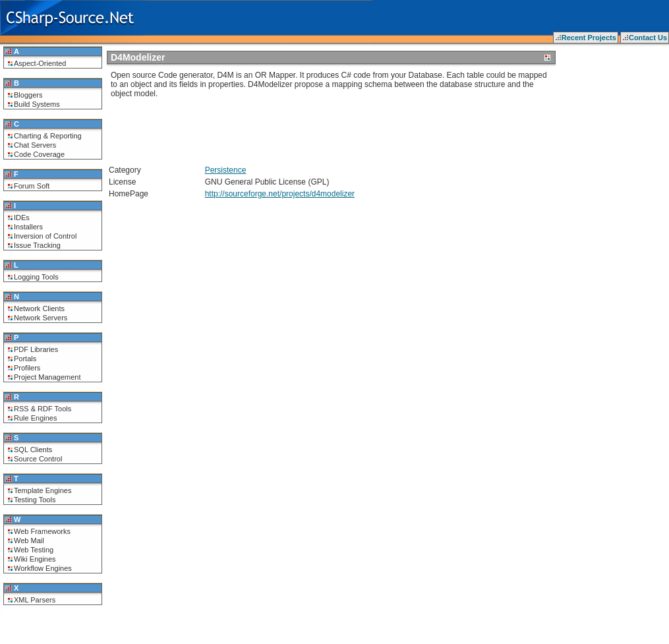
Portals (25, 359)
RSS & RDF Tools (43, 409)
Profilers (27, 368)
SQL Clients (33, 450)
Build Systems (37, 104)
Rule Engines (35, 418)
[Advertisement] (265, 127)
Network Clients (39, 308)
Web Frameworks (42, 531)
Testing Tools (35, 500)
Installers (28, 227)
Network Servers (41, 318)
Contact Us (648, 38)
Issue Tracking (37, 245)
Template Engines (43, 490)
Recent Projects (589, 38)
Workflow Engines (43, 568)
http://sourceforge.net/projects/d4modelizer (280, 194)
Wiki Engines (35, 559)
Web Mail (29, 541)
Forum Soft (32, 186)
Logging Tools (36, 277)
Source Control (38, 459)
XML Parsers (35, 600)
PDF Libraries (36, 349)
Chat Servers (35, 145)
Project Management (47, 377)
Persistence (226, 170)
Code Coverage (39, 154)
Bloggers (28, 95)
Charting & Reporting (48, 136)
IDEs (22, 218)
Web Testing (34, 550)
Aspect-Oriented (40, 63)
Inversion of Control (45, 236)
